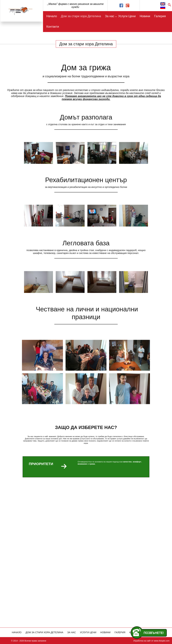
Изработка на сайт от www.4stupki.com (151, 641)
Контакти (53, 27)
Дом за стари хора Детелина (81, 16)
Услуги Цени (127, 16)
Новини (145, 16)
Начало (52, 16)
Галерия (160, 16)
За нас (110, 16)
